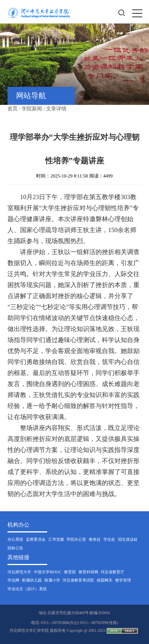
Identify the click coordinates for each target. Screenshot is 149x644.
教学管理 (123, 580)
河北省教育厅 (112, 572)
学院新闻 (32, 109)
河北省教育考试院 (78, 580)
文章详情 (56, 109)
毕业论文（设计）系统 (27, 589)
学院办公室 (76, 539)
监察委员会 (36, 539)
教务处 (95, 539)
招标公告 (15, 548)
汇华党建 (56, 539)
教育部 (70, 572)
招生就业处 (128, 539)
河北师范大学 (19, 572)
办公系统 (15, 539)
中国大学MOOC (48, 572)
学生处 (109, 539)
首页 (13, 109)
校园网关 (105, 580)
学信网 (13, 580)
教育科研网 (88, 572)
